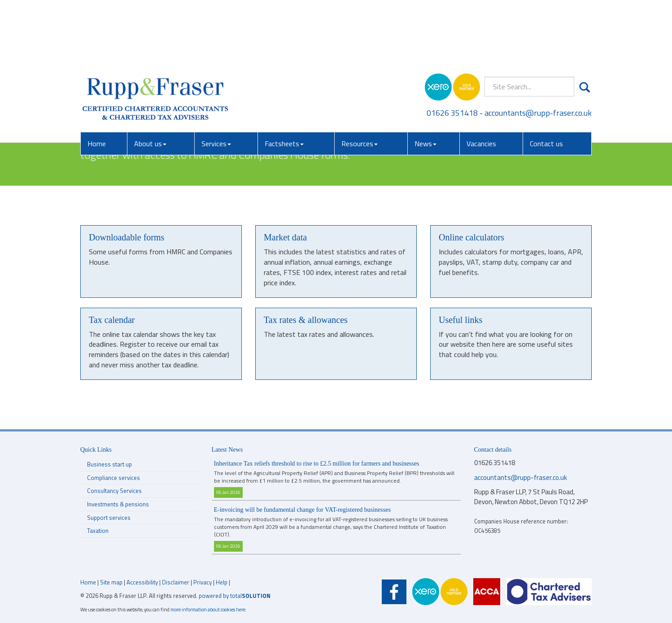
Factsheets (284, 80)
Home (97, 80)
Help (222, 582)
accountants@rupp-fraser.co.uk (538, 49)
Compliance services (113, 478)
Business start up (109, 464)
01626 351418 (452, 49)
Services (216, 80)
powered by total (235, 596)
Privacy (203, 582)
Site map (111, 582)
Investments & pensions (118, 504)
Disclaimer (176, 582)
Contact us (546, 80)
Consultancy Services (114, 491)
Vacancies (481, 80)
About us (150, 80)
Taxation (98, 531)
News (425, 80)
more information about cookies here (208, 609)
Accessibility (142, 582)
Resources (360, 80)
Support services (109, 518)
